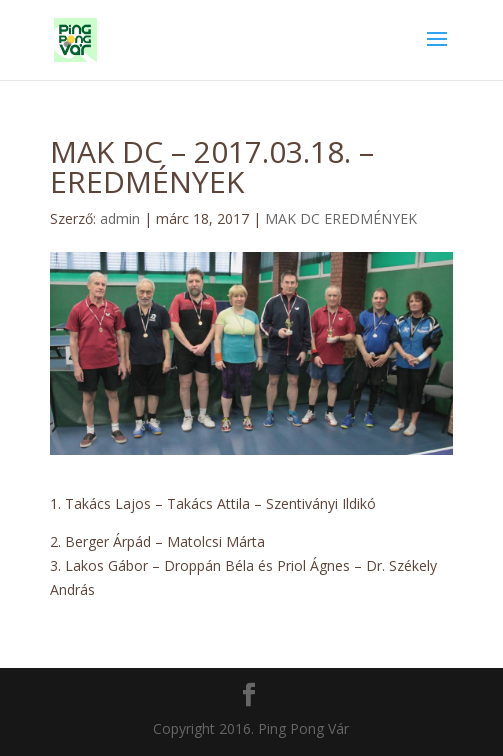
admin (120, 218)
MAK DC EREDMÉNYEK (341, 218)
